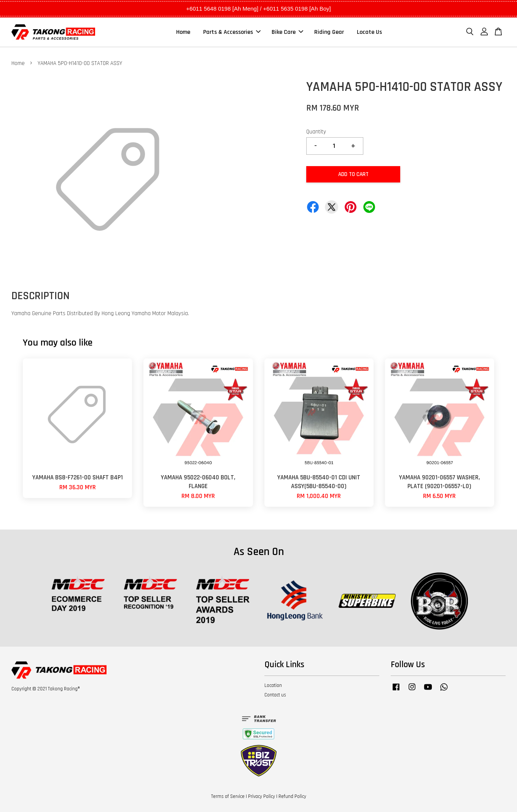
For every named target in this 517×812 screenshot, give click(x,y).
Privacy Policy (262, 796)
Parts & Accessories (232, 32)
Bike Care (287, 32)
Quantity (316, 132)
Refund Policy (292, 796)
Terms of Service (228, 796)
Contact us (275, 695)
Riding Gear (329, 32)
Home (183, 32)
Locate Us (369, 32)
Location (273, 685)
